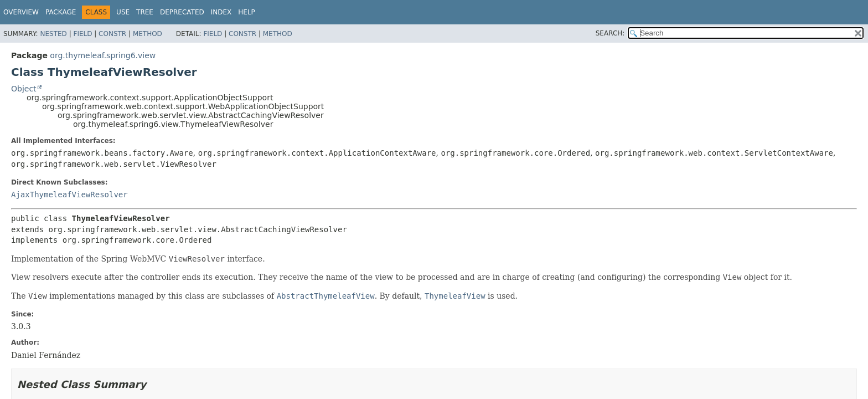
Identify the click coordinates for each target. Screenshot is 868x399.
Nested (53, 34)
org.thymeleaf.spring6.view (103, 55)
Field (82, 34)
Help (247, 12)
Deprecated (182, 12)
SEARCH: (610, 33)
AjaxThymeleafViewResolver (69, 195)
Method (148, 34)
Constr (112, 34)
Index (221, 12)
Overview (21, 12)
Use (123, 12)
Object (24, 89)
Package (61, 12)
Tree (145, 12)
